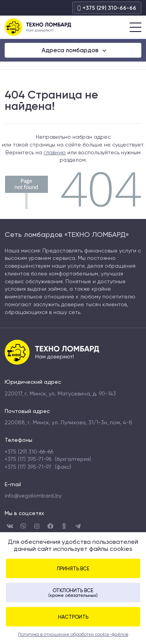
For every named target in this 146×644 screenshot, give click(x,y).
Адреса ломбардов (71, 50)
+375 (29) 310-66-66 (107, 8)
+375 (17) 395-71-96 (28, 459)
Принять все (73, 569)
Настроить (73, 617)
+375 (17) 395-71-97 (28, 467)
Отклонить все (73, 593)
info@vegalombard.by (33, 496)
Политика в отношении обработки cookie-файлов (73, 634)
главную (55, 152)
